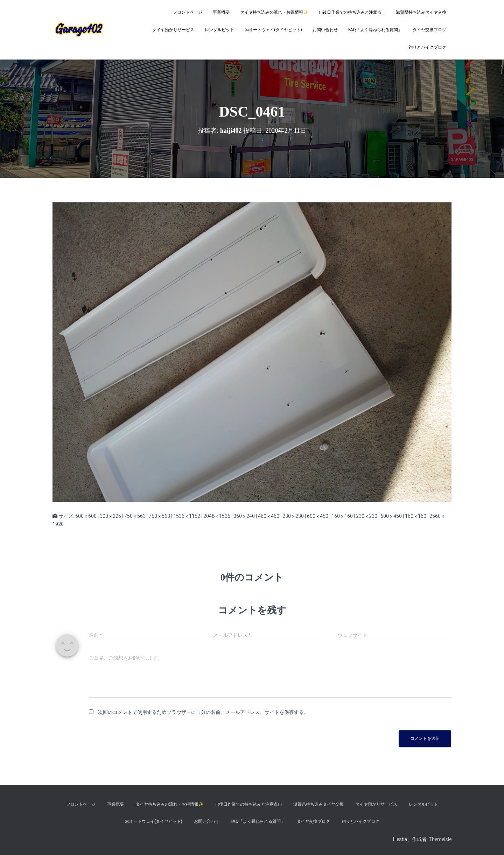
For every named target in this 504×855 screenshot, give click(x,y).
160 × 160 (342, 516)
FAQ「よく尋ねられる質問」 (375, 30)
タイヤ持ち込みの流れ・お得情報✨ (274, 12)
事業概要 (221, 12)
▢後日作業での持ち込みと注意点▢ (352, 12)
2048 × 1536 (217, 516)
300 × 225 (110, 516)
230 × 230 (293, 516)
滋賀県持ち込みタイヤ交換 (421, 12)
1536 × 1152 (187, 516)
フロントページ (188, 12)
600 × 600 (86, 516)
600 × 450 (318, 516)
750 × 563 (135, 516)
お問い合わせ (325, 30)
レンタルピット (219, 30)
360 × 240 (244, 516)
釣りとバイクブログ (427, 47)
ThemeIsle (440, 839)
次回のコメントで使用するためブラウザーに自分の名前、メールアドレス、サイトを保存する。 (203, 712)
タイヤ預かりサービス (173, 30)
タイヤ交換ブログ (429, 30)
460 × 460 (269, 516)
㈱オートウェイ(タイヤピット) (273, 30)
